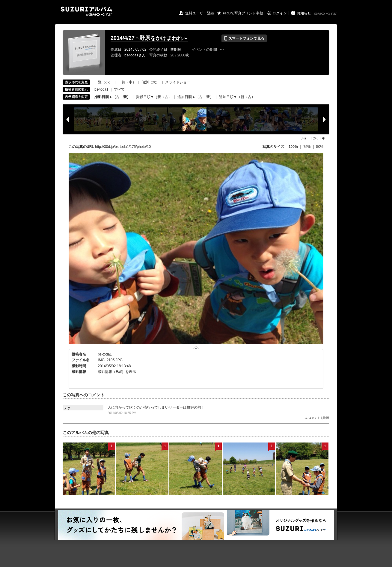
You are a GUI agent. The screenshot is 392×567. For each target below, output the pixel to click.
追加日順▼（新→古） (237, 97)
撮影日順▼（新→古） (154, 97)
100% (293, 147)
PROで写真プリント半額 (243, 13)
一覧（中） (127, 82)
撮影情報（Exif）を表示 (117, 372)
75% (307, 147)
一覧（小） (103, 82)
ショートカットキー (314, 138)
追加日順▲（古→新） (195, 97)
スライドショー (178, 82)
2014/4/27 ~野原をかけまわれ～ (149, 38)
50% (320, 147)
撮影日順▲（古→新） (112, 97)
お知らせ (304, 13)
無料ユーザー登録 (200, 13)
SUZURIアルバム (86, 11)
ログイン (280, 13)
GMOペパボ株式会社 (326, 14)
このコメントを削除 (316, 418)
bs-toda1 (101, 89)
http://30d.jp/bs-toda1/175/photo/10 (123, 147)
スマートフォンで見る (244, 38)
